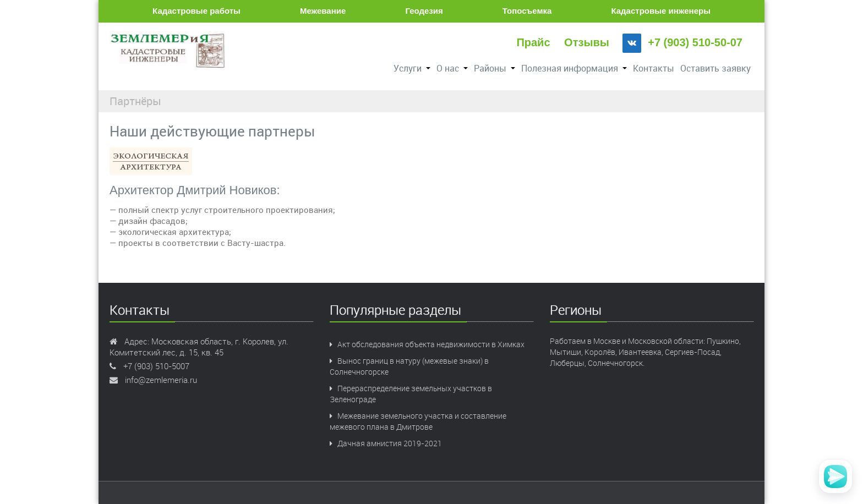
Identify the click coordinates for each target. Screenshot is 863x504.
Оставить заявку (715, 68)
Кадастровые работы (196, 11)
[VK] (632, 43)
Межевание (323, 11)
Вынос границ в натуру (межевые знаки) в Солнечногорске (409, 366)
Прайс (533, 42)
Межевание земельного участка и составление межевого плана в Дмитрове (418, 421)
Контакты (654, 68)
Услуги (412, 68)
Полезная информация (574, 68)
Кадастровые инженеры (661, 11)
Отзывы (587, 42)
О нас (452, 68)
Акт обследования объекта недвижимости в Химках (427, 344)
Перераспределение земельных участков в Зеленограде (411, 394)
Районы (495, 68)
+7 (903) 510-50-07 (695, 42)
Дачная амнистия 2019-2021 (386, 443)
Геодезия (424, 11)
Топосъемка (527, 11)
